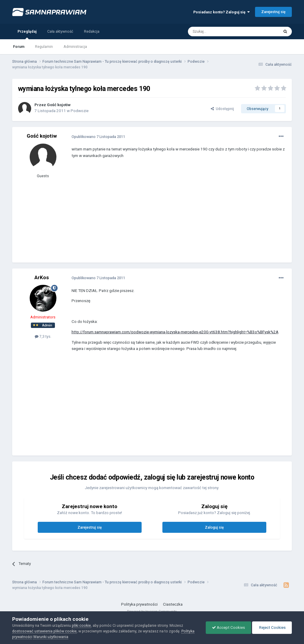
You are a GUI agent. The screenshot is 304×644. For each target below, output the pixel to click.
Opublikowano (98, 137)
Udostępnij (222, 109)
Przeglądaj (27, 34)
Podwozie (80, 111)
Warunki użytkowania (51, 637)
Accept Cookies (228, 627)
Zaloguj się (214, 527)
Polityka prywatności (139, 604)
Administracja (75, 47)
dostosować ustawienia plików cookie (44, 631)
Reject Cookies (272, 627)
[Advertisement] (141, 215)
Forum (19, 47)
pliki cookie (81, 625)
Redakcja (92, 31)
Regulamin (44, 47)
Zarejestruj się (273, 12)
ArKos (42, 277)
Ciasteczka (173, 604)
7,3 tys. (43, 336)
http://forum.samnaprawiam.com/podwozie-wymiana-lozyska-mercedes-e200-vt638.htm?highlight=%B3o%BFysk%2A (175, 332)
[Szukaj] (220, 32)
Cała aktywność (60, 31)
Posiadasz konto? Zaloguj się (221, 12)
